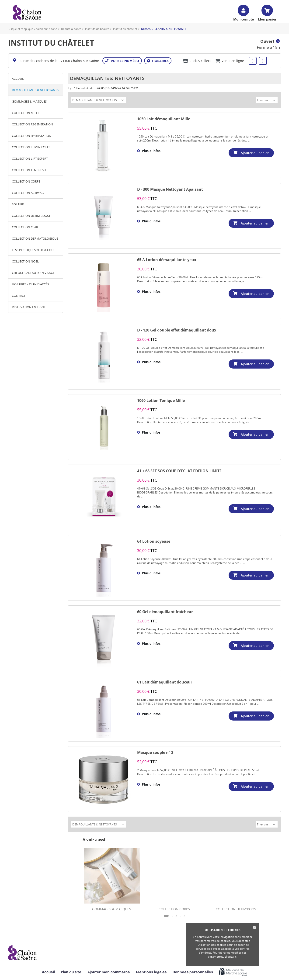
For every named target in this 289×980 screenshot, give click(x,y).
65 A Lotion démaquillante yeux (167, 259)
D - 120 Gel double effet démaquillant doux (177, 329)
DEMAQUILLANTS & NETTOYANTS (35, 90)
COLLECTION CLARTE (27, 227)
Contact (19, 296)
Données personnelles (193, 971)
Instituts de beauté (97, 29)
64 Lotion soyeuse (154, 541)
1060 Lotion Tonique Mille (161, 400)
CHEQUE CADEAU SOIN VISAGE (33, 273)
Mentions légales (151, 971)
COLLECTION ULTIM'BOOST (31, 216)
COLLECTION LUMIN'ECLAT (31, 147)
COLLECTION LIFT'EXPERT (30, 159)
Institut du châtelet (125, 29)
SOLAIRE (18, 204)
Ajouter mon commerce (109, 971)
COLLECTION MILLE (26, 113)
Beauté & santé (71, 29)
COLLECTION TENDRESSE (29, 170)
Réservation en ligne (29, 307)
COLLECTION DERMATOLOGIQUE (35, 238)
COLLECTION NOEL (25, 261)
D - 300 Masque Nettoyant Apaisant (170, 189)
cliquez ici (231, 957)
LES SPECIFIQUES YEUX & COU (33, 250)
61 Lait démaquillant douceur (165, 681)
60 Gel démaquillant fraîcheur (165, 611)
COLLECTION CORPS (26, 181)
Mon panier (267, 19)
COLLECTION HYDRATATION (32, 136)
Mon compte (244, 19)
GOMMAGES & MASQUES (29, 101)
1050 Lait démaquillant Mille (164, 118)
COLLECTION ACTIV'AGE (29, 193)
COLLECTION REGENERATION (32, 124)
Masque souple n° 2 (155, 752)
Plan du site (71, 971)
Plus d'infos (151, 150)
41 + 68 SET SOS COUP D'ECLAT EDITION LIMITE (179, 470)
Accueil (18, 79)
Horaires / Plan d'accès (30, 284)
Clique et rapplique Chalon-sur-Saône (33, 29)
